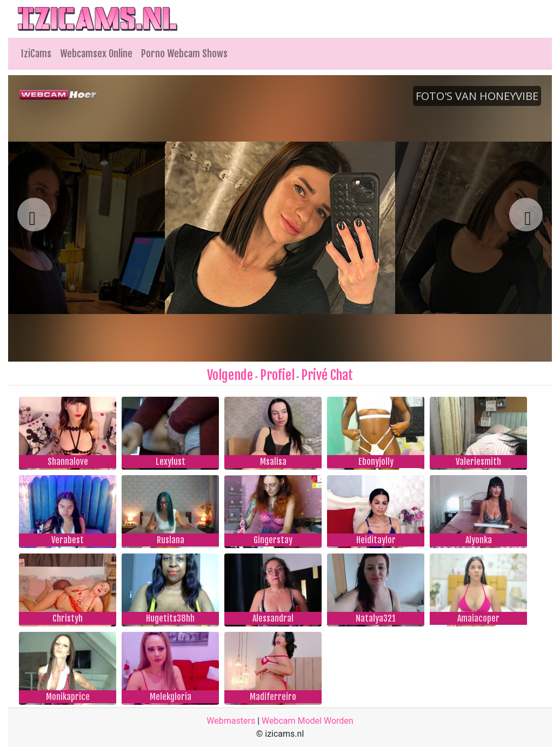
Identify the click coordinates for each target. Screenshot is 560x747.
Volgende (230, 375)
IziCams (36, 54)
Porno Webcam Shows (184, 54)
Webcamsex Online (96, 54)
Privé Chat (327, 375)
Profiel (277, 375)
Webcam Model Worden (308, 721)
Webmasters (231, 721)
